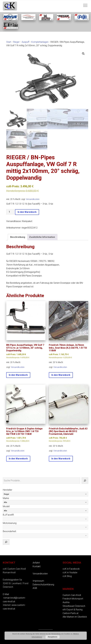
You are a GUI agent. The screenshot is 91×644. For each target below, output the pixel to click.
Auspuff (25, 42)
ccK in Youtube (70, 572)
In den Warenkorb (27, 212)
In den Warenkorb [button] (18, 375)
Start (9, 42)
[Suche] (85, 480)
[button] (83, 54)
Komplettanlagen (40, 42)
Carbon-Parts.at (70, 613)
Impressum (38, 581)
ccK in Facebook (71, 569)
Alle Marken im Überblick (75, 616)
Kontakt (37, 566)
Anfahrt (36, 562)
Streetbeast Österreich (74, 606)
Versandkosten (33, 199)
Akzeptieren (53, 637)
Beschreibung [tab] (18, 237)
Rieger (16, 42)
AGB (35, 588)
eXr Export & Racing (73, 609)
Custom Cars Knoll (72, 595)
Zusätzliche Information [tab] (42, 237)
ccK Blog (67, 576)
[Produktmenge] (10, 212)
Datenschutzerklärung (43, 584)
